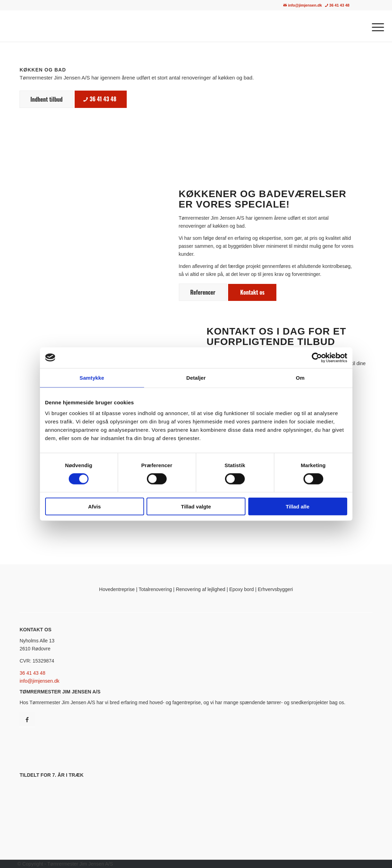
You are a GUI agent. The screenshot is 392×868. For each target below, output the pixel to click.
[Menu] (376, 26)
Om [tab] (300, 377)
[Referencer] (203, 292)
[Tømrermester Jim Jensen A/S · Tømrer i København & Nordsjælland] (71, 26)
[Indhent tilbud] (46, 99)
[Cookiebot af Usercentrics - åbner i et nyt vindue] (317, 357)
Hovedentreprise (117, 589)
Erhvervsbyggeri (276, 589)
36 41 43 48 (337, 5)
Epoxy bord (241, 589)
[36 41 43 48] (101, 99)
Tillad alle (298, 507)
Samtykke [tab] (92, 377)
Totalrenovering (155, 589)
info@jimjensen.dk (303, 5)
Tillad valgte (196, 507)
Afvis (95, 507)
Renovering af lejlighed (200, 589)
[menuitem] (368, 5)
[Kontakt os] (252, 292)
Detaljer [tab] (196, 377)
